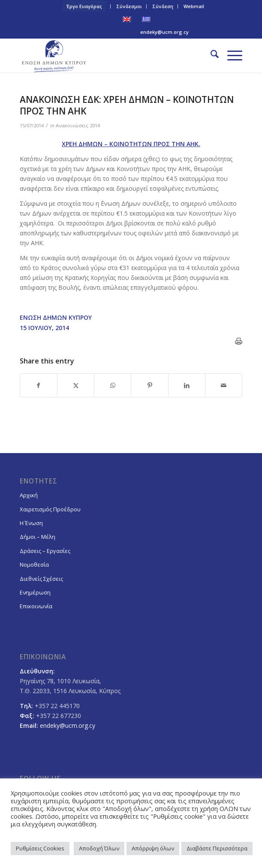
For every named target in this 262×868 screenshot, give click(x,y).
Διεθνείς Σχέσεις (41, 579)
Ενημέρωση (35, 592)
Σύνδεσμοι (129, 6)
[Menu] (230, 55)
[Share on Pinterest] (149, 385)
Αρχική (29, 495)
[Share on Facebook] (39, 385)
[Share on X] (76, 385)
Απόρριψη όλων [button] (153, 848)
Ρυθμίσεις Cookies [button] (40, 848)
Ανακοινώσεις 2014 (78, 125)
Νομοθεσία (34, 565)
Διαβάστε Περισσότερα (217, 848)
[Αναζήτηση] (210, 55)
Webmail (194, 6)
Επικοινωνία (36, 606)
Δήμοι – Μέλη (38, 537)
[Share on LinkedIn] (187, 385)
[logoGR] (109, 55)
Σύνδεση (163, 6)
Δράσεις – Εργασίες (45, 551)
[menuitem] (84, 6)
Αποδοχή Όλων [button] (99, 848)
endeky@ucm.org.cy (164, 32)
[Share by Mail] (224, 385)
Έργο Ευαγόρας (84, 6)
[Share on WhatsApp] (113, 385)
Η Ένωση (31, 523)
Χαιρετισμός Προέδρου (50, 509)
